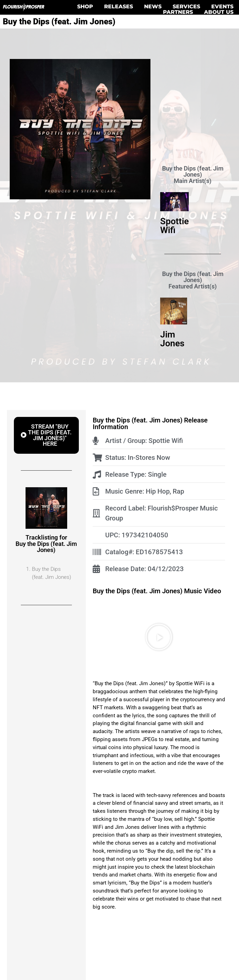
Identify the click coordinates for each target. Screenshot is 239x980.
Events (222, 6)
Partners (178, 12)
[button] (46, 435)
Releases (119, 6)
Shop (85, 6)
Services (186, 6)
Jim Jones (172, 339)
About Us (219, 12)
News (153, 6)
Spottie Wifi (174, 226)
